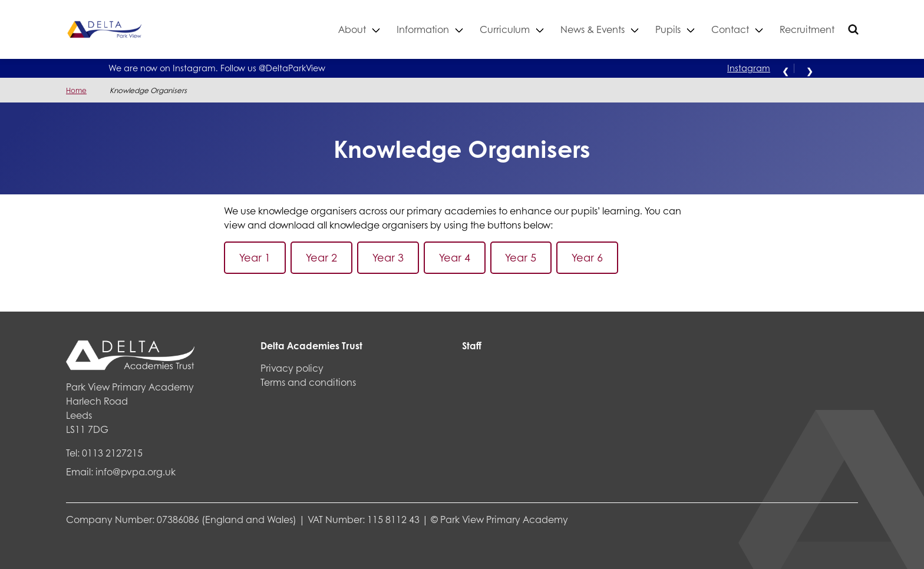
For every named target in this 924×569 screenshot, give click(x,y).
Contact (730, 29)
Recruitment (807, 29)
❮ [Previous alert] (786, 70)
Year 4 (455, 257)
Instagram (749, 68)
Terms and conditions (308, 382)
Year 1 (255, 257)
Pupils (668, 29)
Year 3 (388, 257)
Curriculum (505, 29)
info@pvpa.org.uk (136, 472)
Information (423, 29)
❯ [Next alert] (810, 70)
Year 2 (321, 257)
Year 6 (587, 257)
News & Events (593, 29)
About (352, 29)
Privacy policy (292, 368)
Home (76, 90)
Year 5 (521, 257)
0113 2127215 (112, 453)
